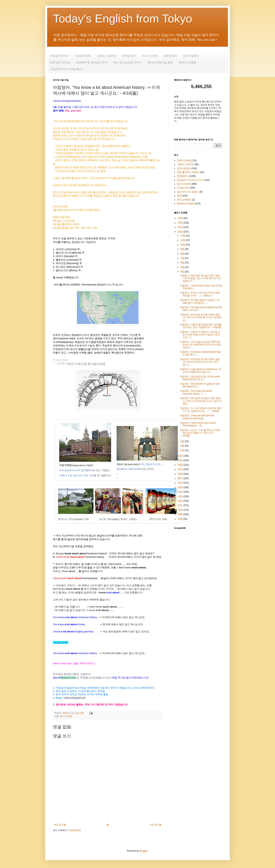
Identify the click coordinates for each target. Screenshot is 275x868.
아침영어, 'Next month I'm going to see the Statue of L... (200, 385)
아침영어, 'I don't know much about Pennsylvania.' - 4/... (198, 424)
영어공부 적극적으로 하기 (190, 180)
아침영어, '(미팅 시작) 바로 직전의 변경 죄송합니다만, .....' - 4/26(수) (200, 294)
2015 (181, 487)
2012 (181, 501)
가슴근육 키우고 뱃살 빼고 (66, 69)
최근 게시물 (60, 825)
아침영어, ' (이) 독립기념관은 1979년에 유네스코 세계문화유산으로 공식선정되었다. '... (200, 345)
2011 (181, 505)
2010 (181, 510)
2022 (181, 456)
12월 (183, 236)
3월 (182, 441)
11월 (183, 240)
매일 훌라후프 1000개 (188, 172)
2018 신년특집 (184, 160)
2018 (181, 474)
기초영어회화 (82, 56)
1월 (182, 450)
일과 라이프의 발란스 (188, 192)
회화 (179, 196)
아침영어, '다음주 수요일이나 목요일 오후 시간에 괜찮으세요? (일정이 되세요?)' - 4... (200, 335)
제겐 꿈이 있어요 (60, 62)
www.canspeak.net (75, 698)
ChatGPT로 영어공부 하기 (92, 62)
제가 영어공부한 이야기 (128, 62)
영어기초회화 (66, 716)
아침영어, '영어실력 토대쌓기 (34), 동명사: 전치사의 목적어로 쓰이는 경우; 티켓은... (201, 401)
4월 (182, 272)
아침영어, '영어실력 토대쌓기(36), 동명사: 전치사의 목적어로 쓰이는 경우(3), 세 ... (201, 317)
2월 (182, 446)
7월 (182, 258)
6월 (182, 263)
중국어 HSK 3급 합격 (160, 62)
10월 (183, 245)
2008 (181, 519)
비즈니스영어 (150, 56)
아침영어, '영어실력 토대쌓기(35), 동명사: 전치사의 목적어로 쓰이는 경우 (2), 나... (200, 362)
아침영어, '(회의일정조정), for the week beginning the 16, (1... (200, 378)
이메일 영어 (129, 56)
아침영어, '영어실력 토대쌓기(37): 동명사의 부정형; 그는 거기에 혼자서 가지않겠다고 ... (200, 278)
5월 (182, 267)
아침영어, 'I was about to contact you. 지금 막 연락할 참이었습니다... (200, 371)
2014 (181, 492)
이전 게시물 (155, 825)
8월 (182, 254)
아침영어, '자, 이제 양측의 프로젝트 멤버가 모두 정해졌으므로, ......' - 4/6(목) (201, 410)
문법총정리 (183, 176)
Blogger (144, 851)
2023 (181, 232)
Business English (186, 204)
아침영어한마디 (59, 56)
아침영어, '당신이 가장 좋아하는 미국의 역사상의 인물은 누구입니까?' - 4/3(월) (200, 433)
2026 (181, 218)
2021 (181, 460)
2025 (181, 223)
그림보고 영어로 (106, 56)
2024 (181, 227)
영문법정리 (170, 56)
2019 (181, 469)
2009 (181, 514)
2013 (181, 496)
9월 (182, 249)
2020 (181, 465)
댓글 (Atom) (75, 830)
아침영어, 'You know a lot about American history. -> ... (196, 392)
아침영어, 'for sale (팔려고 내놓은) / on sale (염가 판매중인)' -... (200, 301)
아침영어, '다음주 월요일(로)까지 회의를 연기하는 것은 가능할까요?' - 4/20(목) (201, 326)
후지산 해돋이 (184, 200)
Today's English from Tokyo (122, 19)
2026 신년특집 (188, 62)
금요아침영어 (191, 56)
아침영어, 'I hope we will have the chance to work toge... (197, 417)
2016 (181, 483)
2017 (181, 478)
